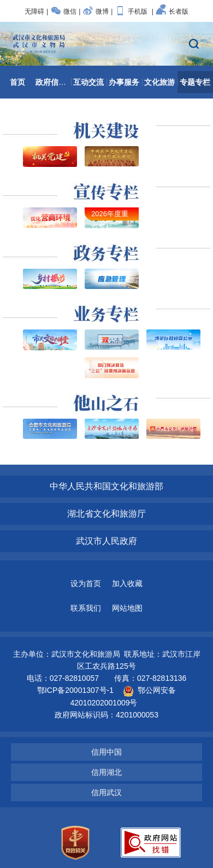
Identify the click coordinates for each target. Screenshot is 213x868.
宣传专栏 (106, 187)
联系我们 (86, 608)
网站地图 (127, 608)
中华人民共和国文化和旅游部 (106, 486)
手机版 (131, 11)
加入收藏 (127, 583)
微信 (63, 11)
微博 (96, 11)
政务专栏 (106, 248)
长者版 (172, 11)
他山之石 (106, 398)
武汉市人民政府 (106, 541)
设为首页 (86, 583)
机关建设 (106, 125)
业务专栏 (106, 309)
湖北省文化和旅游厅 (106, 514)
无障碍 (34, 11)
